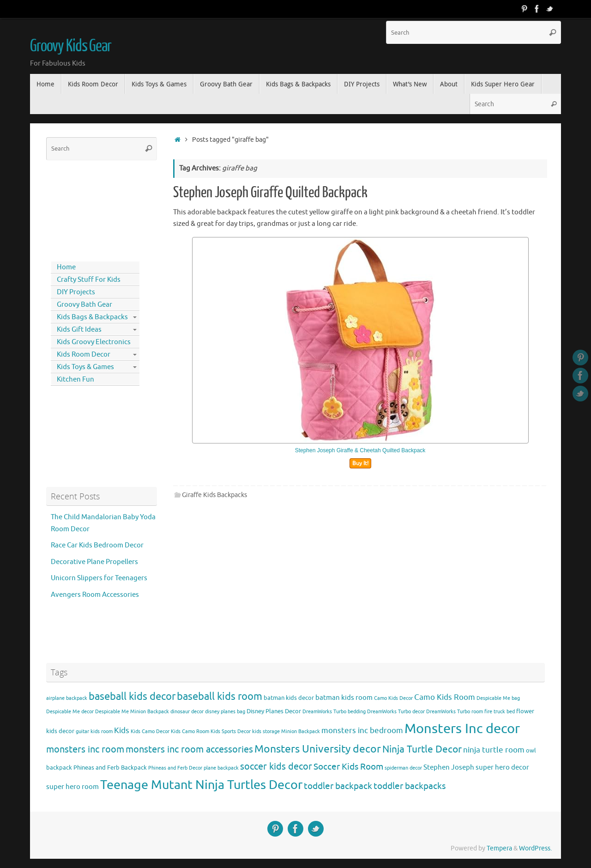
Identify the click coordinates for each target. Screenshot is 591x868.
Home (66, 267)
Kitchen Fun (75, 379)
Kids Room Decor (84, 355)
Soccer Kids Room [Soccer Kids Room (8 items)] (348, 767)
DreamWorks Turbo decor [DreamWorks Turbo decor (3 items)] (396, 712)
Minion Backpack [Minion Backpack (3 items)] (301, 731)
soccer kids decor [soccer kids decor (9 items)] (276, 766)
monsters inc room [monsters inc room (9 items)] (85, 749)
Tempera (499, 848)
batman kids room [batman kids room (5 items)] (344, 698)
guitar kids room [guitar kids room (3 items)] (94, 731)
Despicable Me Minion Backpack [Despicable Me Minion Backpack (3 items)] (132, 712)
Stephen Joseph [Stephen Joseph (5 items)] (449, 767)
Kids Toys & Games (85, 367)
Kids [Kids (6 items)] (122, 731)
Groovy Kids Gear (71, 46)
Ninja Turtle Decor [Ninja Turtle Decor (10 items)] (422, 749)
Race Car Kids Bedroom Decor (97, 545)
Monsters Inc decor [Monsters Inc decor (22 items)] (462, 729)
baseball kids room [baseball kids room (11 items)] (220, 696)
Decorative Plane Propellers (94, 562)
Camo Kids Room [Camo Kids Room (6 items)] (445, 697)
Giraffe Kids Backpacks (214, 495)
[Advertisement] (88, 209)
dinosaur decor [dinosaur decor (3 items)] (187, 712)
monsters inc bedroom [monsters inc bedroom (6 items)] (362, 731)
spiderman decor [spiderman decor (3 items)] (403, 768)
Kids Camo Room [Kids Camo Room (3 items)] (190, 731)
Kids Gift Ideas (79, 330)
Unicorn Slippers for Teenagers (99, 578)
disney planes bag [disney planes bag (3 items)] (225, 712)
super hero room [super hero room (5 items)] (72, 787)
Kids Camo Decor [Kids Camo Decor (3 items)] (150, 731)
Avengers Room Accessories (95, 595)
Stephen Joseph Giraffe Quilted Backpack (270, 193)
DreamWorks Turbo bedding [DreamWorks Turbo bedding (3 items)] (334, 712)
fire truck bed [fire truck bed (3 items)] (500, 712)
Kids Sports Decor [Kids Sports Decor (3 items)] (231, 731)
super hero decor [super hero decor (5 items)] (502, 767)
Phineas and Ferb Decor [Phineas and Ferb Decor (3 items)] (175, 768)
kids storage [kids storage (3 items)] (266, 731)
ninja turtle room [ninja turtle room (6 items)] (494, 750)
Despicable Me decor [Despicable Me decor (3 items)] (70, 712)
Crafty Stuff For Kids (89, 280)
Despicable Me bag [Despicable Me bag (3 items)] (498, 698)
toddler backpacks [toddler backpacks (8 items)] (410, 786)
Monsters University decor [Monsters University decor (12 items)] (318, 749)
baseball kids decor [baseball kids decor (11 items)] (132, 696)
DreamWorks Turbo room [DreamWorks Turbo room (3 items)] (455, 712)
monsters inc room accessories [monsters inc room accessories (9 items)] (189, 749)
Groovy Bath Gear (84, 305)
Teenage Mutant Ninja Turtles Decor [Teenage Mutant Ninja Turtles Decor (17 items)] (201, 785)
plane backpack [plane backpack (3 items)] (221, 768)
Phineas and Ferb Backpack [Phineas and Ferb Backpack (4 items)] (110, 768)
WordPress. (535, 848)
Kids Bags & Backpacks (92, 317)
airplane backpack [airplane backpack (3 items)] (67, 698)
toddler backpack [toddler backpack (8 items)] (338, 786)
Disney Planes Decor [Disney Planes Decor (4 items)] (274, 711)
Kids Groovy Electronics (94, 342)
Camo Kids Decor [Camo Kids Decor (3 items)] (393, 698)
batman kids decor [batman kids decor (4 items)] (289, 698)
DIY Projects (76, 292)
